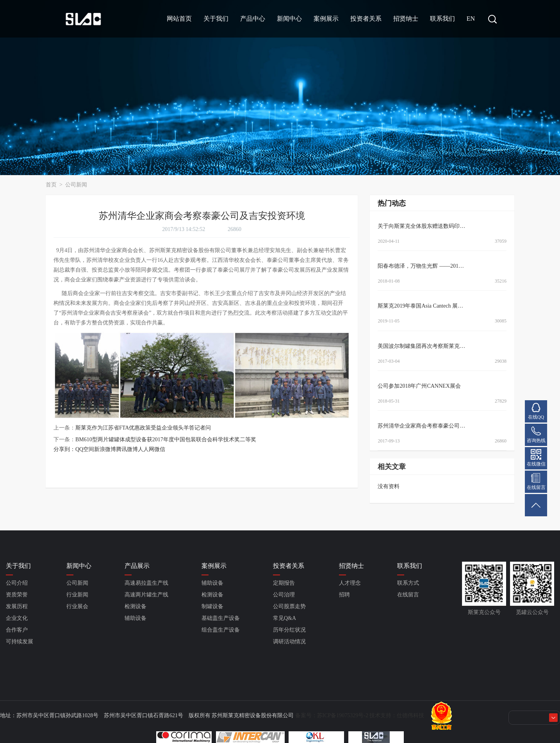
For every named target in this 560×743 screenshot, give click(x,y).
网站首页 (179, 19)
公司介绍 (17, 583)
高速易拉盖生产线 (146, 583)
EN (471, 19)
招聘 (344, 595)
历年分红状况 (289, 630)
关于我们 (216, 19)
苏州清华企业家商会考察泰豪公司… (421, 426)
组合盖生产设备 (221, 630)
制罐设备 (212, 606)
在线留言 (408, 595)
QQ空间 (85, 449)
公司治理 (284, 595)
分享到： (64, 449)
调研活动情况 (289, 642)
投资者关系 (366, 19)
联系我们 (442, 19)
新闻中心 (289, 19)
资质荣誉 (17, 595)
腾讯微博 (127, 449)
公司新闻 (76, 185)
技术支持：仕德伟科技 (397, 715)
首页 (52, 185)
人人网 (146, 449)
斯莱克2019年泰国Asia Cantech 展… (420, 306)
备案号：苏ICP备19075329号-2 (332, 715)
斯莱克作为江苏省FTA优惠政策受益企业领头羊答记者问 (143, 428)
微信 (160, 449)
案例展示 (326, 19)
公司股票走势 (289, 606)
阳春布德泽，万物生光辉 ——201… (421, 266)
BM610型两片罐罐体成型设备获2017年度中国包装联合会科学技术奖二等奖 (166, 440)
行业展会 (77, 606)
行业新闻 (77, 595)
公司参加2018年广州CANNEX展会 (419, 386)
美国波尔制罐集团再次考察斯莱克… (421, 346)
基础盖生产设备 (221, 618)
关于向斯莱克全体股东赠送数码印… (421, 226)
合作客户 (17, 630)
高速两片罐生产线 (146, 595)
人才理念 (350, 583)
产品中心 (253, 19)
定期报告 (284, 583)
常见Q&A (284, 618)
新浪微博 (105, 449)
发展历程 (17, 606)
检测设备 (136, 606)
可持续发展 (20, 642)
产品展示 (137, 566)
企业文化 (17, 618)
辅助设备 (136, 618)
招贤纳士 (406, 19)
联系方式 (408, 583)
